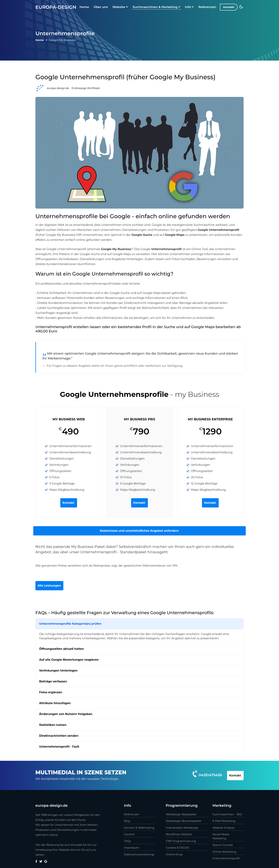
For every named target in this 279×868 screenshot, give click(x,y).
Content (129, 834)
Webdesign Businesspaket (184, 821)
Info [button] (189, 7)
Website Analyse (223, 828)
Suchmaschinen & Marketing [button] (156, 7)
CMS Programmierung (181, 841)
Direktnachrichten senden (59, 736)
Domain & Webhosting (139, 828)
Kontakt (229, 7)
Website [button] (120, 7)
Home (84, 7)
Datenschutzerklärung (139, 854)
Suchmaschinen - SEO (227, 814)
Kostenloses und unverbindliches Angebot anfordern (139, 531)
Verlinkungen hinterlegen (58, 671)
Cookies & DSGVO (178, 848)
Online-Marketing (224, 852)
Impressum (132, 848)
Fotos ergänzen (51, 692)
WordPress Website (179, 834)
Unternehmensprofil (226, 858)
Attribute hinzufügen (55, 703)
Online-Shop (174, 854)
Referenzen (207, 7)
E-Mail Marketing (224, 821)
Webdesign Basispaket (181, 814)
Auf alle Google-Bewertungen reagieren (69, 660)
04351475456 (210, 775)
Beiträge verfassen (53, 681)
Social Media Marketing (221, 836)
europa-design (56, 7)
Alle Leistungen (49, 586)
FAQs (128, 841)
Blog (127, 821)
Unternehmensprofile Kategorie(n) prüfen (70, 624)
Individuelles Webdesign (182, 828)
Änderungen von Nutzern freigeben (66, 714)
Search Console (223, 845)
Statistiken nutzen (53, 725)
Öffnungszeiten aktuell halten (61, 649)
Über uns (101, 7)
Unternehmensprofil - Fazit (59, 747)
